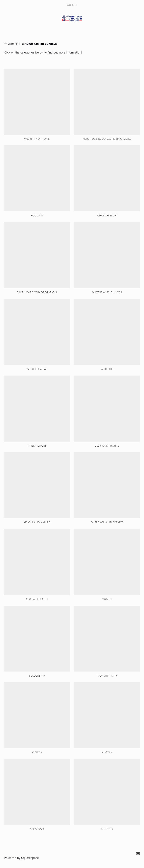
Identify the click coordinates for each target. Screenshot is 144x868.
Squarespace (30, 858)
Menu (72, 5)
